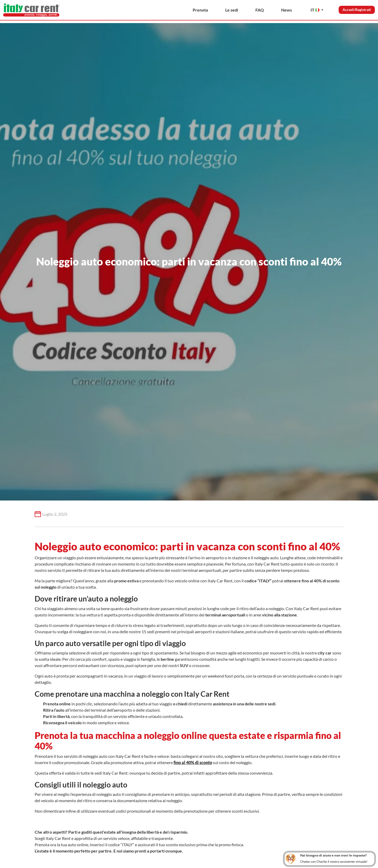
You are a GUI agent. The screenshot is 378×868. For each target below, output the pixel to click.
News (287, 10)
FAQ (260, 10)
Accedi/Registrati (357, 10)
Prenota (200, 10)
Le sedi (232, 10)
